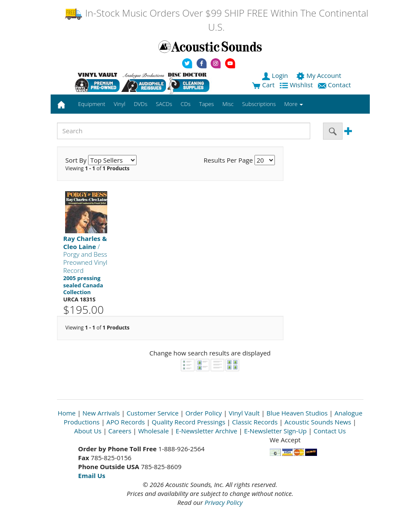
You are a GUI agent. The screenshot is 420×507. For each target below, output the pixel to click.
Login (276, 75)
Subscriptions (259, 104)
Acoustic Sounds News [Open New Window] (318, 422)
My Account (319, 75)
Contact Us (330, 431)
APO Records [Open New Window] (126, 422)
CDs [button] (186, 104)
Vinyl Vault (244, 413)
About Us (88, 431)
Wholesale (154, 431)
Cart (263, 85)
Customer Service (152, 413)
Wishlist (297, 85)
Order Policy (204, 413)
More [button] (294, 104)
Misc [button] (228, 104)
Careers (120, 431)
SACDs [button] (164, 104)
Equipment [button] (91, 104)
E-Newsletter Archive (207, 431)
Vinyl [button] (119, 104)
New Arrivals (101, 413)
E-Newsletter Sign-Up (275, 431)
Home (66, 413)
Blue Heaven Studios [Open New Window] (297, 413)
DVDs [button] (140, 104)
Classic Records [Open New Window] (255, 422)
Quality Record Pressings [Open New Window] (189, 422)
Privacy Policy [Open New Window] (224, 502)
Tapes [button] (207, 104)
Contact (335, 85)
